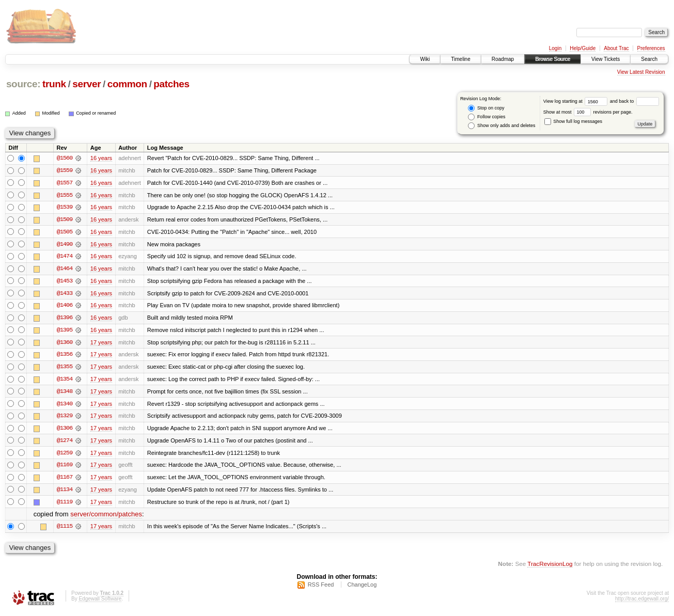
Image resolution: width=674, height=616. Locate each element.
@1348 (65, 393)
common (127, 84)
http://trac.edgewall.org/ (642, 602)
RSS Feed (321, 588)
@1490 (65, 245)
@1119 (65, 505)
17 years (101, 344)
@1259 (65, 455)
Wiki (425, 59)
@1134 (65, 493)
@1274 (65, 443)
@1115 (65, 530)
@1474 (65, 257)
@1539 (65, 208)
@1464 (65, 270)
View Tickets (606, 59)
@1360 (65, 344)
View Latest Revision (641, 72)
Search (649, 59)
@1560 (65, 158)
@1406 (65, 307)
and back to (634, 101)
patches (171, 84)
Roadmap (503, 59)
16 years (101, 158)
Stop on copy (486, 108)
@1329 (65, 418)
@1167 (65, 480)
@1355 (65, 369)
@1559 (65, 170)
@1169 (65, 468)
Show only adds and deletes (501, 126)
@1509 (65, 220)
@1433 (65, 294)
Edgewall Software (100, 602)
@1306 (65, 431)
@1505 (65, 232)
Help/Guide (583, 48)
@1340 (65, 406)
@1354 (65, 381)
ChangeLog (362, 588)
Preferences (651, 48)
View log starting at (577, 101)
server (87, 84)
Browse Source (553, 59)
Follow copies (487, 117)
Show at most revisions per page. (588, 112)
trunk (54, 84)
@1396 (65, 319)
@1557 (65, 183)
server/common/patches (106, 518)
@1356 (65, 356)
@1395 (65, 331)
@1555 (65, 195)
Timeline (460, 59)
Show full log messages (573, 121)
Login (555, 48)
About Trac (616, 48)
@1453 (65, 282)
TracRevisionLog (550, 567)
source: (23, 84)
